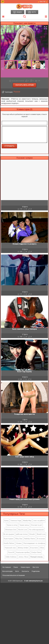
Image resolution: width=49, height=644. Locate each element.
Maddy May (27, 521)
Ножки (19, 543)
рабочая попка (22, 534)
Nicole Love (23, 530)
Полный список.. (37, 557)
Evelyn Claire (36, 552)
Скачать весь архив (24, 85)
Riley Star (19, 539)
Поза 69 (11, 552)
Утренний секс (10, 548)
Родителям (36, 571)
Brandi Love (41, 534)
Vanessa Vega (16, 521)
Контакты (25, 571)
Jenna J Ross (23, 557)
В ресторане (9, 539)
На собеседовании (36, 530)
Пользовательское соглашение (14, 575)
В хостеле (34, 548)
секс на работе (39, 521)
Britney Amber (23, 548)
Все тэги (36, 567)
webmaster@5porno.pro (36, 581)
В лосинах (41, 539)
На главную (7, 567)
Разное (17, 92)
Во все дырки (9, 534)
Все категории (7, 571)
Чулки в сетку (12, 525)
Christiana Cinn (11, 530)
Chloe (42, 548)
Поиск (16, 567)
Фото (17, 571)
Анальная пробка (23, 552)
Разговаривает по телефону (34, 543)
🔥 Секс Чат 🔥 (43, 1)
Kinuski (32, 534)
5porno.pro (19, 581)
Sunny (6, 521)
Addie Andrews (11, 557)
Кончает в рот (37, 525)
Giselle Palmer (9, 543)
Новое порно (25, 567)
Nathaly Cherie (30, 539)
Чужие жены (24, 525)
